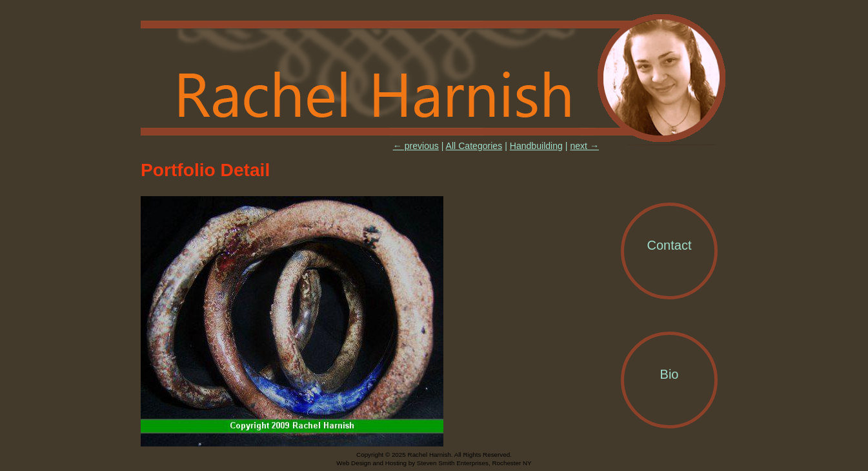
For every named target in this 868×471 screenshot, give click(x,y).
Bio (670, 374)
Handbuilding (536, 146)
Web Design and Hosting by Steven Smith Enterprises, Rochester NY (434, 463)
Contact (670, 245)
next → (584, 146)
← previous (416, 146)
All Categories (474, 146)
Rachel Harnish (434, 79)
